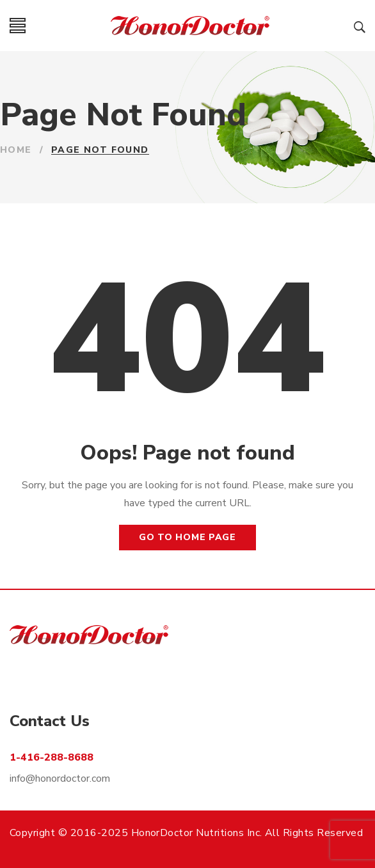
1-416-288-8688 (52, 757)
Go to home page (187, 537)
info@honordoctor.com (60, 779)
